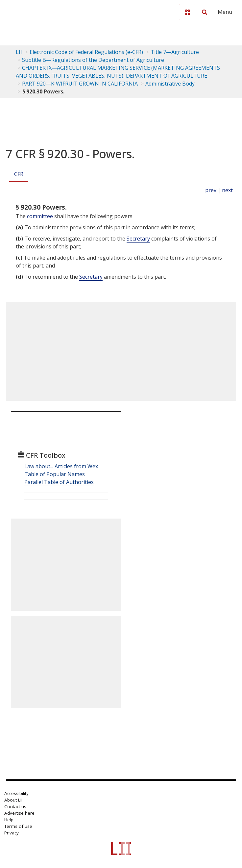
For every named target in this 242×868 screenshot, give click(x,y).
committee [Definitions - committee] (40, 216)
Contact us (15, 806)
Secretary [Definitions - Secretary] (138, 239)
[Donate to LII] (187, 12)
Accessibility (16, 793)
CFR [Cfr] (19, 174)
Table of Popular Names (55, 474)
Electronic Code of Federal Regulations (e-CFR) (86, 52)
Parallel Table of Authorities (59, 482)
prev (211, 190)
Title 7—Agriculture (175, 52)
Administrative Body (170, 84)
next (227, 190)
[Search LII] (205, 12)
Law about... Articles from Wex (61, 466)
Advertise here (19, 813)
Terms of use (18, 826)
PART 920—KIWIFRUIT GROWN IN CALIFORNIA (80, 84)
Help (9, 820)
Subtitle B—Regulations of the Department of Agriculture (93, 60)
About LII (13, 800)
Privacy (12, 833)
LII (19, 52)
